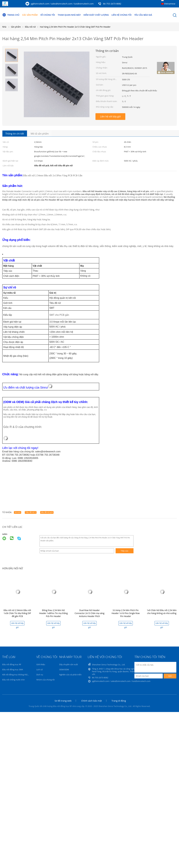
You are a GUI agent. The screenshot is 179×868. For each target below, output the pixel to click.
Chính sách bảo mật (92, 701)
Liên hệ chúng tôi (121, 15)
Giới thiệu (41, 664)
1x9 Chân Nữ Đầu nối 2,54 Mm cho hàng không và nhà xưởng (162, 612)
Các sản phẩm (30, 15)
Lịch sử (40, 669)
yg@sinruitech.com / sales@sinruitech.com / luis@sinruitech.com (62, 4)
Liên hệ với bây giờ (110, 116)
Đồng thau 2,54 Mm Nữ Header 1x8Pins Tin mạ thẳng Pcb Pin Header (53, 613)
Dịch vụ (40, 675)
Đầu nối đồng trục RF (12, 664)
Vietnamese (170, 4)
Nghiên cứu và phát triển (70, 675)
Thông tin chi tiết (15, 134)
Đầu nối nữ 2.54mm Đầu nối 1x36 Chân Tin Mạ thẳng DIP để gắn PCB (17, 613)
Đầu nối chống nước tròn (13, 680)
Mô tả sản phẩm (40, 134)
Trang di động (119, 701)
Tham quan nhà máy (69, 15)
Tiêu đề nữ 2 (31, 512)
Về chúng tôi (48, 15)
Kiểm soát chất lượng (96, 15)
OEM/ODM (64, 669)
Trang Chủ (11, 15)
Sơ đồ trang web (63, 701)
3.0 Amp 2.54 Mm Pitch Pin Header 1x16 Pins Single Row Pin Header (126, 613)
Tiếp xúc (124, 551)
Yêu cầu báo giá (143, 15)
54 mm (18, 512)
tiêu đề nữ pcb (47, 512)
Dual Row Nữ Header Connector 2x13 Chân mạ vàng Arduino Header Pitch (89, 613)
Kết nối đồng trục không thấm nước (18, 675)
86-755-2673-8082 (112, 4)
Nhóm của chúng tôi (45, 680)
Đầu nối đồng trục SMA (13, 669)
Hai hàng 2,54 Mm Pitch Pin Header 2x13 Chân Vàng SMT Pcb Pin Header (75, 27)
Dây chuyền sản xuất (69, 664)
